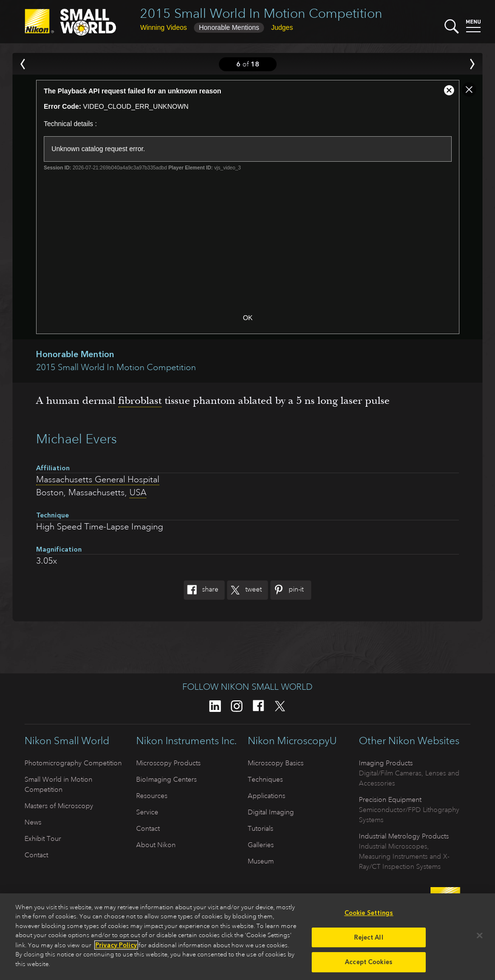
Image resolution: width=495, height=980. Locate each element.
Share (201, 590)
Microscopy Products (168, 763)
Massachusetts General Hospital (98, 479)
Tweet (244, 590)
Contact (36, 855)
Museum (261, 861)
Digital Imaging (271, 812)
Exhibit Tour (43, 838)
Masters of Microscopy (59, 806)
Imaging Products (386, 763)
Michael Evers (76, 439)
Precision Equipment (390, 799)
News (33, 822)
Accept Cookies (369, 965)
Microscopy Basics (276, 763)
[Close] (480, 939)
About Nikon (156, 845)
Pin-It (287, 590)
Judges (282, 27)
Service (147, 812)
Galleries (261, 845)
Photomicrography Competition (73, 763)
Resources (152, 796)
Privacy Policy (116, 948)
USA (138, 492)
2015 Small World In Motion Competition (261, 13)
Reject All (368, 941)
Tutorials (260, 828)
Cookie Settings (369, 916)
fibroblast (140, 400)
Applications (267, 796)
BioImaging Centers (166, 779)
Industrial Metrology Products (404, 836)
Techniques (265, 779)
